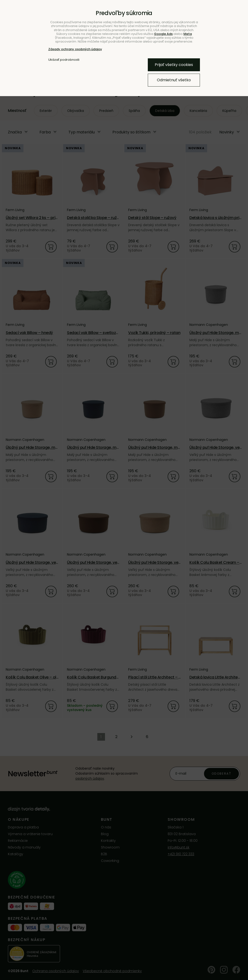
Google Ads (163, 34)
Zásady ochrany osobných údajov (75, 49)
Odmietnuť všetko (174, 80)
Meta (188, 34)
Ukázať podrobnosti (64, 60)
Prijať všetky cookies (174, 65)
